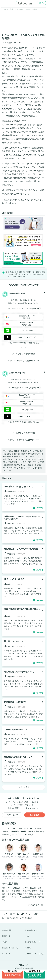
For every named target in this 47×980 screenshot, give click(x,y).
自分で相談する (39, 274)
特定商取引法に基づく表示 (10, 948)
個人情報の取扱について (33, 942)
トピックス (17, 968)
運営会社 (28, 948)
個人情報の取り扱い (27, 300)
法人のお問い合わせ (31, 930)
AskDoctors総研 (28, 968)
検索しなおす (13, 815)
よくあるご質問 (7, 930)
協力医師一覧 (6, 936)
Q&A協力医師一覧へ (37, 905)
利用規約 (15, 300)
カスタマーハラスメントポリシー (35, 955)
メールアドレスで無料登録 (24, 354)
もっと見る (24, 787)
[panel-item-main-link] (23, 497)
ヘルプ (27, 936)
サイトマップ (6, 954)
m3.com (22, 835)
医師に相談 (35, 815)
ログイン (41, 3)
